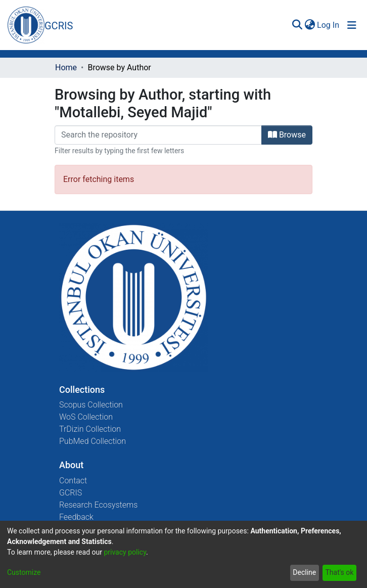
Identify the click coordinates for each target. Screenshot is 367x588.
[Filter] (158, 135)
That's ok (339, 572)
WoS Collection (86, 417)
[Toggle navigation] (352, 25)
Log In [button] (329, 25)
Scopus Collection (91, 405)
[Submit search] (297, 25)
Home (66, 67)
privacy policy (125, 552)
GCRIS (71, 493)
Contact (73, 481)
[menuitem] (310, 25)
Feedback (76, 517)
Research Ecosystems (98, 505)
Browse (287, 135)
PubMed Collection (93, 441)
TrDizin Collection (90, 429)
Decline (304, 572)
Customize (24, 572)
